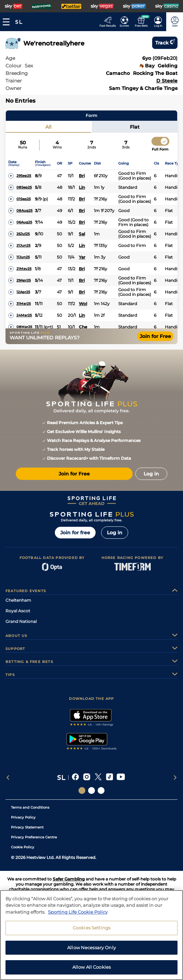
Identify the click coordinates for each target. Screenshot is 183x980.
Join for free (75, 533)
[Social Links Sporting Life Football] (101, 790)
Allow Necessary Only (91, 952)
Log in (115, 533)
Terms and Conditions (30, 807)
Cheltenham (18, 600)
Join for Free (155, 336)
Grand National (21, 621)
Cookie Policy (23, 847)
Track (165, 43)
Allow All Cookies (91, 971)
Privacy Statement (27, 827)
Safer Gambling (69, 879)
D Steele (167, 81)
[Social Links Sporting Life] (82, 790)
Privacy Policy (23, 817)
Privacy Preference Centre (34, 837)
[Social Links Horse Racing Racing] (91, 790)
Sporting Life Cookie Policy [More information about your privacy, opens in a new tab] (78, 916)
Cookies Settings (91, 932)
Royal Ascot (18, 611)
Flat (135, 127)
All (48, 127)
